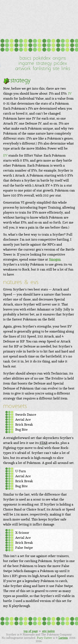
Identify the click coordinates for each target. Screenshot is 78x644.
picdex (60, 64)
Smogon (55, 260)
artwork (23, 69)
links (66, 69)
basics (25, 58)
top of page (31, 631)
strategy (44, 64)
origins (59, 58)
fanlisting (42, 69)
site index (48, 631)
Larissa (63, 638)
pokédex (42, 58)
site (56, 69)
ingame (26, 64)
